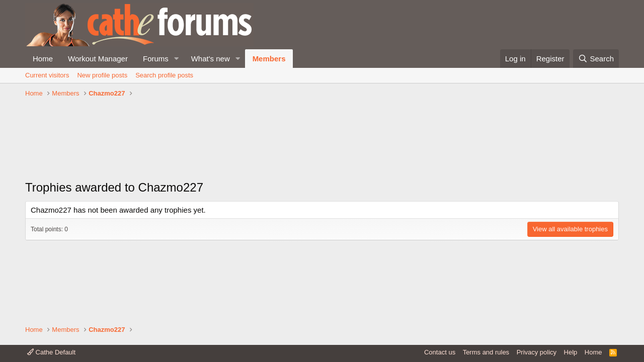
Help (571, 352)
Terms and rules (486, 352)
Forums (156, 59)
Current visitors (47, 75)
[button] (177, 59)
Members (269, 59)
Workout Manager (98, 59)
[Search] (596, 59)
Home (43, 59)
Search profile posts (164, 75)
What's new (211, 59)
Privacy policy (537, 352)
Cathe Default (51, 352)
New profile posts (102, 75)
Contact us (440, 352)
